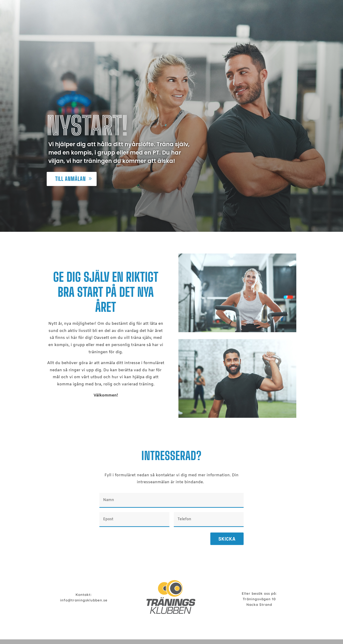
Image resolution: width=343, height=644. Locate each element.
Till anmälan (70, 179)
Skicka (227, 539)
